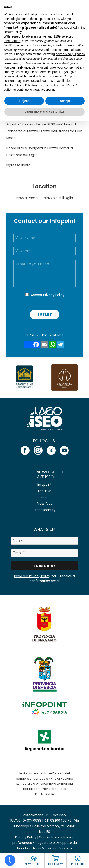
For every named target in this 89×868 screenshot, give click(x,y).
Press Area (45, 504)
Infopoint (44, 485)
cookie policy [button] (13, 32)
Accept (48, 295)
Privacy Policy (54, 295)
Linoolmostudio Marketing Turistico (44, 848)
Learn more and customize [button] (44, 111)
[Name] (45, 541)
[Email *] (45, 553)
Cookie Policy (49, 837)
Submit (45, 314)
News (45, 497)
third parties (12, 41)
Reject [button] (24, 101)
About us (45, 491)
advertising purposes (70, 54)
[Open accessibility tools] (10, 860)
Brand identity (44, 510)
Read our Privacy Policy (32, 576)
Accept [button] (65, 101)
